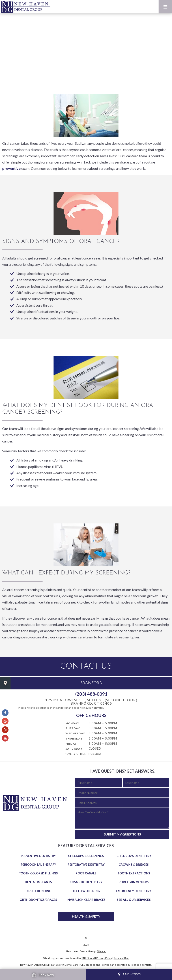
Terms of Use (121, 958)
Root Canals (86, 873)
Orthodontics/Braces (38, 900)
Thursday (74, 739)
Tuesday (73, 728)
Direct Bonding (38, 891)
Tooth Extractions (134, 873)
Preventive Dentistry (38, 856)
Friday (71, 744)
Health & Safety (86, 916)
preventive (11, 168)
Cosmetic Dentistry (86, 882)
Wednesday (75, 733)
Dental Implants (38, 882)
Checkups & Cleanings (86, 856)
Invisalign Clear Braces (86, 900)
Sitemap (102, 951)
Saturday (74, 749)
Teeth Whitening (86, 891)
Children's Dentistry (134, 856)
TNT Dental (88, 958)
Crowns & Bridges (134, 865)
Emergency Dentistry (134, 891)
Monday (72, 723)
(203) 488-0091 (91, 694)
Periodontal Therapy (38, 865)
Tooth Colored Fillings (38, 873)
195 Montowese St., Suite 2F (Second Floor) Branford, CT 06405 (91, 702)
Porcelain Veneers (134, 882)
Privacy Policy (104, 958)
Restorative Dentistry (86, 865)
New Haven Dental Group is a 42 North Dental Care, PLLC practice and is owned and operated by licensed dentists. (86, 965)
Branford (91, 683)
